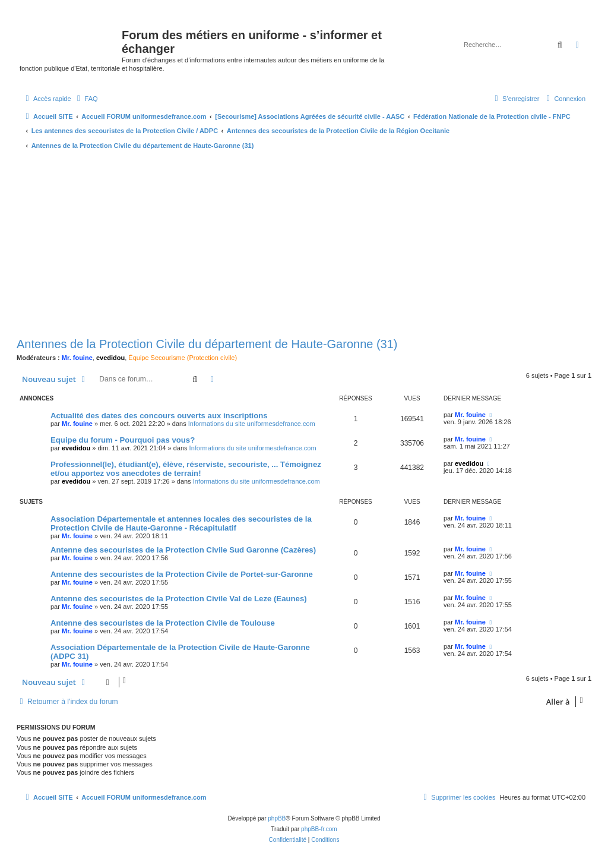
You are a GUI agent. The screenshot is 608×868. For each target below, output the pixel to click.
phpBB (277, 818)
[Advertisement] (304, 245)
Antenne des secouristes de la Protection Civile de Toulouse (163, 623)
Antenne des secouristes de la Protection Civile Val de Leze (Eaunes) (179, 599)
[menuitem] (86, 99)
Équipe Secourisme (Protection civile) (183, 358)
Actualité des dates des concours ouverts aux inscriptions (159, 416)
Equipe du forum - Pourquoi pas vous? (123, 440)
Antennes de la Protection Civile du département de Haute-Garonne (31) (207, 344)
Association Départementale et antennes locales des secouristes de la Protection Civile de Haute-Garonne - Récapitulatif (181, 523)
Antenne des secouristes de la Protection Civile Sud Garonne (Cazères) (183, 550)
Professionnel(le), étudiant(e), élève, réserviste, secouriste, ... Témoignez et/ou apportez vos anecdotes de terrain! (186, 469)
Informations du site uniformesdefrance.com (252, 424)
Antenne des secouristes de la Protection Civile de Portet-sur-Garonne (182, 574)
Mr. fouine (77, 358)
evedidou (110, 358)
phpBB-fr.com (319, 829)
